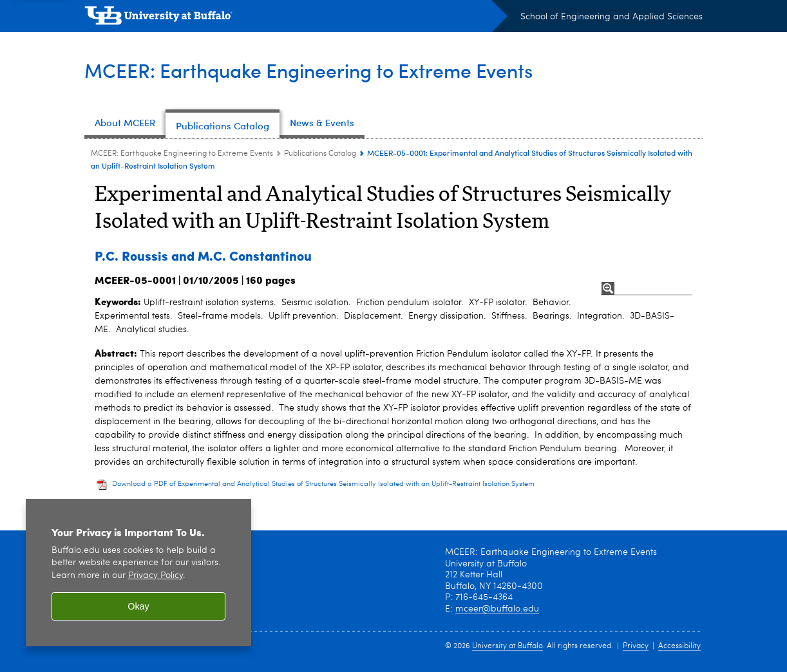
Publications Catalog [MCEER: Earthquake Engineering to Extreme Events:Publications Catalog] (320, 154)
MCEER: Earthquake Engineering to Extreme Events (308, 70)
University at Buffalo (507, 646)
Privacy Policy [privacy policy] (156, 576)
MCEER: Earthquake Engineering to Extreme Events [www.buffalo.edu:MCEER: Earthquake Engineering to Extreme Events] (182, 154)
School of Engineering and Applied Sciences (612, 17)
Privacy (636, 646)
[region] (138, 573)
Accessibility (679, 646)
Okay (138, 606)
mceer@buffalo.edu (497, 609)
